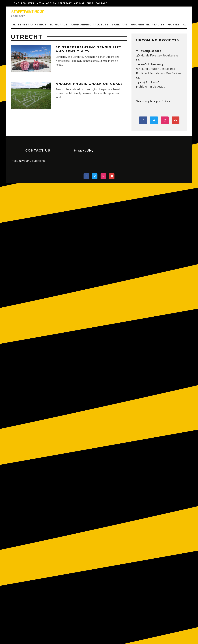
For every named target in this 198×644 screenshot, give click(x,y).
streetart (65, 3)
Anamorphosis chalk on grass (89, 84)
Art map (79, 3)
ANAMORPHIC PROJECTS (90, 25)
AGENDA (51, 3)
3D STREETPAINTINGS (29, 25)
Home (15, 3)
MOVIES (174, 25)
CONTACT (101, 3)
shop (90, 3)
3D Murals (59, 25)
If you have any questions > (29, 161)
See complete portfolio (152, 101)
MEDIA (40, 3)
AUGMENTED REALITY (148, 25)
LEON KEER (28, 3)
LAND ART (120, 25)
